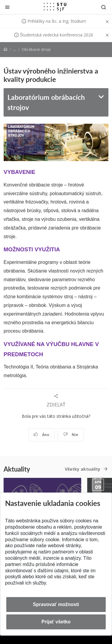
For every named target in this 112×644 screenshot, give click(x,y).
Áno (41, 435)
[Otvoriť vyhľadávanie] (104, 7)
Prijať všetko (56, 622)
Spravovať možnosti (56, 604)
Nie (71, 435)
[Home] (5, 49)
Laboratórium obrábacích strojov (46, 102)
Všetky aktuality (83, 469)
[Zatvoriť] (7, 7)
